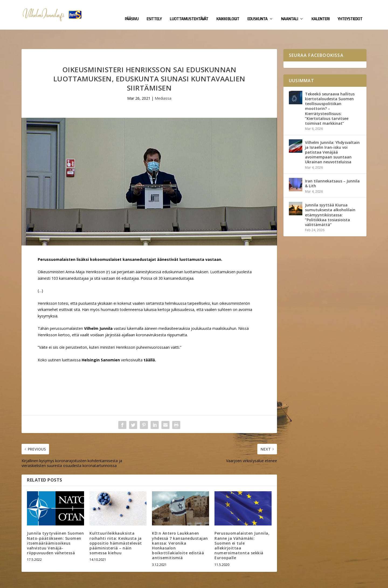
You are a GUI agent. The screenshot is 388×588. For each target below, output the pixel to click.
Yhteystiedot (350, 11)
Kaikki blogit (228, 11)
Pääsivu (132, 11)
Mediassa (163, 82)
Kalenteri (321, 11)
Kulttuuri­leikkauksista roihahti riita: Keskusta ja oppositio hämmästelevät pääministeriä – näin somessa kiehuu (116, 526)
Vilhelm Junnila (39, 582)
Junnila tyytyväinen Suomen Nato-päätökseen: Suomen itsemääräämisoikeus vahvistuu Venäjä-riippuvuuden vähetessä (55, 526)
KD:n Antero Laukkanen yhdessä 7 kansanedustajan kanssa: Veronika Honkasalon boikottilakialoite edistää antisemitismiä (180, 529)
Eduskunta (257, 11)
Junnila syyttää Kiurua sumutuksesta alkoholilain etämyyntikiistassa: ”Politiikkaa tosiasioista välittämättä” (330, 198)
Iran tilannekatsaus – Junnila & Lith (332, 167)
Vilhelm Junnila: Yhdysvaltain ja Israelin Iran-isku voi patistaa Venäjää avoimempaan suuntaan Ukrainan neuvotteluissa (332, 136)
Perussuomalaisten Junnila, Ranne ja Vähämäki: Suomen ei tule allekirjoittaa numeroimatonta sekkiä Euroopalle (242, 529)
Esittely (154, 11)
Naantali (290, 11)
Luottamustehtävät (189, 11)
